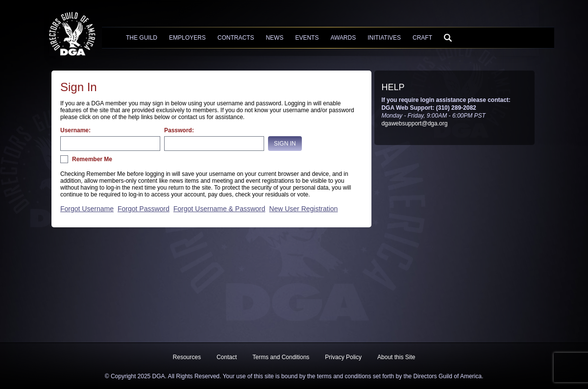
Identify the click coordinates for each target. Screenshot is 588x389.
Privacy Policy (343, 357)
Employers (187, 38)
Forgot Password (144, 209)
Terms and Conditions (281, 357)
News (274, 38)
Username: (75, 130)
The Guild (142, 38)
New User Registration (303, 209)
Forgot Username (87, 209)
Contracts (236, 38)
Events (307, 38)
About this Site (396, 357)
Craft (422, 38)
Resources (187, 357)
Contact (227, 357)
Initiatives (384, 38)
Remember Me (92, 159)
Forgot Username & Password (220, 209)
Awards (343, 38)
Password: (179, 130)
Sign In (285, 144)
